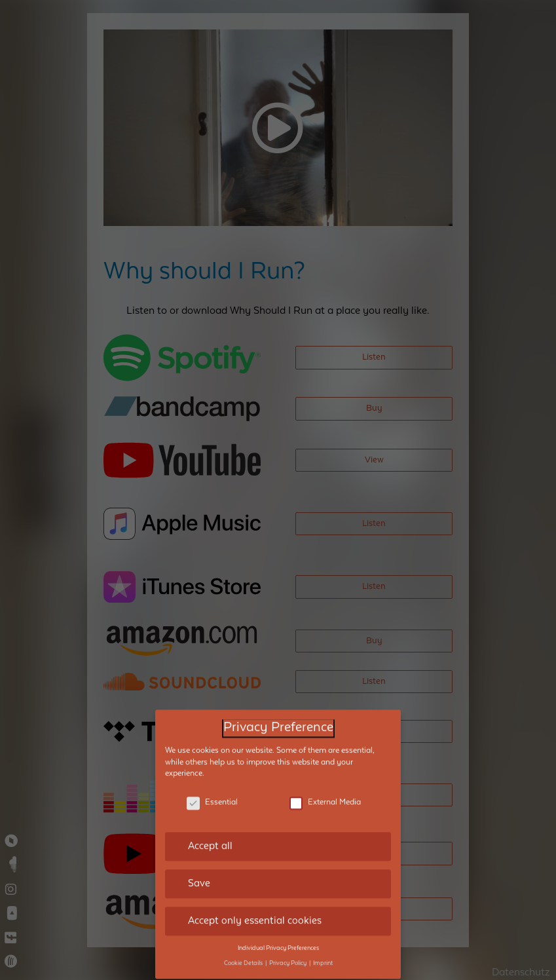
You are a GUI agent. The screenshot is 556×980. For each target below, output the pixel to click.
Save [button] (199, 864)
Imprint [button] (323, 944)
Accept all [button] (210, 827)
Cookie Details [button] (244, 944)
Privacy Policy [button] (288, 944)
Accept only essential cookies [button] (255, 901)
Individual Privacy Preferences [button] (278, 929)
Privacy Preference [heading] (278, 708)
